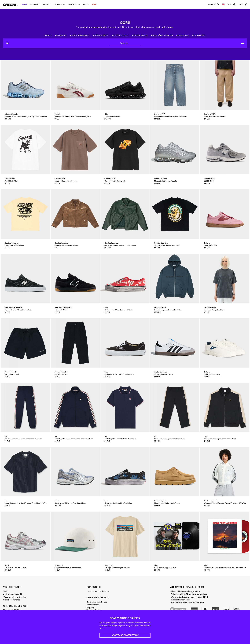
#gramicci (61, 35)
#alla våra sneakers (162, 35)
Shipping (91, 607)
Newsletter (74, 4)
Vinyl (86, 4)
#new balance (101, 35)
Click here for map (12, 600)
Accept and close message (125, 635)
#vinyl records (120, 35)
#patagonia (182, 35)
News (24, 4)
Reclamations (93, 605)
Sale (94, 4)
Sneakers (35, 4)
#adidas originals (80, 35)
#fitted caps (199, 35)
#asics (48, 35)
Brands (47, 4)
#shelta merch (140, 35)
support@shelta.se (101, 591)
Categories (59, 4)
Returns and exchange (97, 602)
